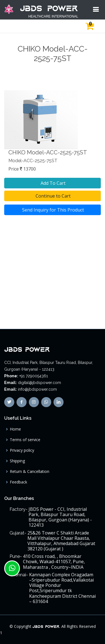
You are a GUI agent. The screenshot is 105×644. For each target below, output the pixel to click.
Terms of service (25, 440)
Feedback (18, 482)
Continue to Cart (53, 196)
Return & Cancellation (30, 472)
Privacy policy (22, 450)
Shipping (17, 461)
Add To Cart (53, 183)
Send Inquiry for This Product (53, 210)
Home (15, 429)
